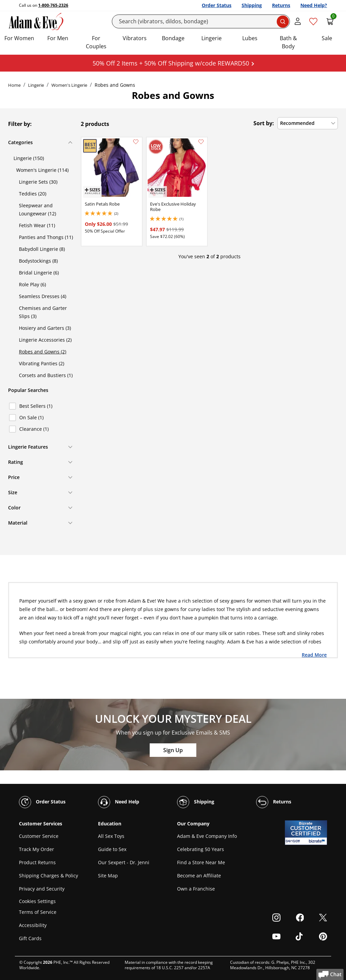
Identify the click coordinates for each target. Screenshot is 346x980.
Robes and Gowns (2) (43, 352)
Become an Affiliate (199, 876)
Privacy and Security (42, 889)
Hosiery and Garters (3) (45, 328)
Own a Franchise (196, 889)
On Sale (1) (31, 417)
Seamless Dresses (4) (43, 296)
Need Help (119, 802)
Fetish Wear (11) (37, 225)
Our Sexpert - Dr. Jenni (124, 862)
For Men (58, 38)
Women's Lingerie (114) (42, 170)
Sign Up (173, 750)
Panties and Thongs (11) (46, 237)
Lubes (250, 38)
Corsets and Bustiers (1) (46, 375)
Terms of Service (38, 912)
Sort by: (264, 123)
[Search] (201, 21)
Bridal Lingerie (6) (39, 273)
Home (14, 85)
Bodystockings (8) (38, 261)
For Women (19, 38)
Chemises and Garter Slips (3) (43, 312)
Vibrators (135, 38)
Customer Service (39, 836)
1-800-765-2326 (53, 5)
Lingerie (212, 38)
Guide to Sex (112, 849)
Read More (314, 655)
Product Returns (37, 862)
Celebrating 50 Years (201, 849)
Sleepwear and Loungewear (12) (38, 209)
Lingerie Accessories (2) (45, 340)
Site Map (108, 876)
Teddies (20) (33, 194)
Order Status (217, 5)
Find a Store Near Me (201, 862)
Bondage (173, 38)
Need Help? (314, 5)
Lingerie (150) (29, 158)
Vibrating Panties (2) (42, 363)
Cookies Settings (37, 901)
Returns (281, 5)
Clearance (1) (34, 429)
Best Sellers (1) (36, 406)
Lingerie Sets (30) (38, 182)
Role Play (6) (32, 284)
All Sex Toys (111, 836)
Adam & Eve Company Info (207, 836)
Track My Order (36, 849)
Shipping (252, 5)
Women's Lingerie (69, 85)
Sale (327, 38)
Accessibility (33, 925)
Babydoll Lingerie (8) (42, 249)
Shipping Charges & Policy (48, 876)
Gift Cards (30, 938)
